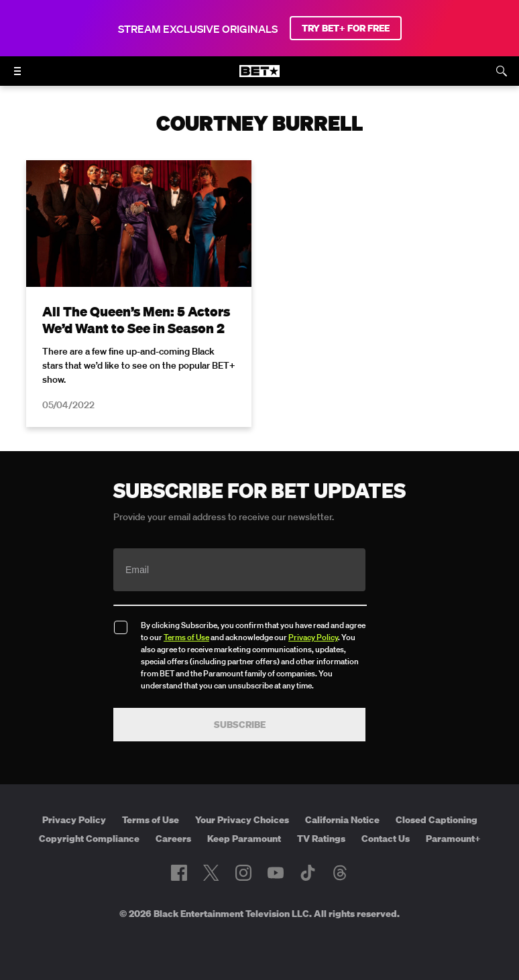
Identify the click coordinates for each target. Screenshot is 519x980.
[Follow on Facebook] (179, 873)
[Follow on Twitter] (211, 873)
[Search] (502, 71)
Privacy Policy (313, 637)
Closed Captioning (437, 820)
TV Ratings (321, 839)
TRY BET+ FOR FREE (346, 28)
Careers (173, 839)
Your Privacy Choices (242, 820)
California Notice (342, 820)
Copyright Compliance (89, 839)
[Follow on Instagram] (243, 873)
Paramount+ (453, 839)
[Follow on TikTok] (308, 873)
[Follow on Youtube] (276, 873)
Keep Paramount (244, 839)
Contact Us (386, 839)
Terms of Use (186, 637)
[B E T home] (259, 77)
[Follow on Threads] (340, 873)
